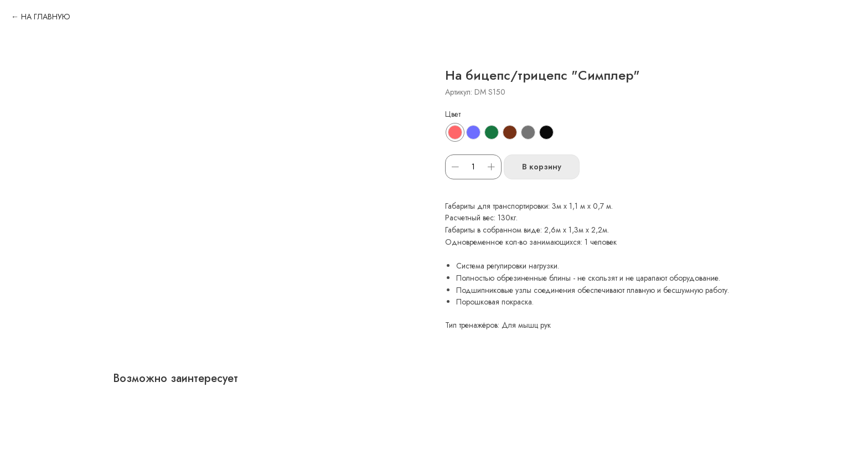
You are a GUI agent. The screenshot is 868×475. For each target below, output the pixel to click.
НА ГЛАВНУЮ (46, 17)
